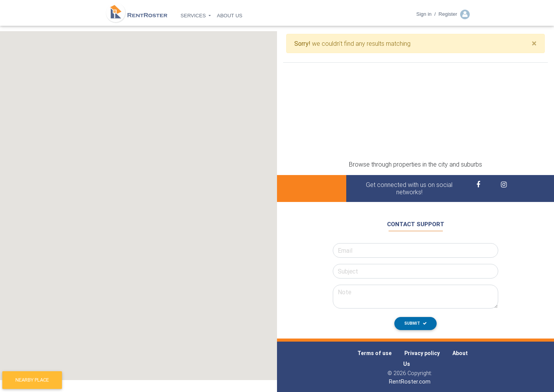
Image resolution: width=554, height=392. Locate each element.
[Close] (534, 43)
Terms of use (375, 353)
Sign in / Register (443, 17)
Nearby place (32, 380)
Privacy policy (422, 353)
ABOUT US (230, 18)
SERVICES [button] (194, 18)
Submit (415, 323)
